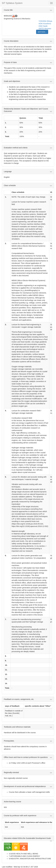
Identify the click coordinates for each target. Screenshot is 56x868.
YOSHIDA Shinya (45, 21)
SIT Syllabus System (12, 3)
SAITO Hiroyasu (45, 29)
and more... (42, 32)
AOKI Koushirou (45, 24)
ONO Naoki (43, 26)
